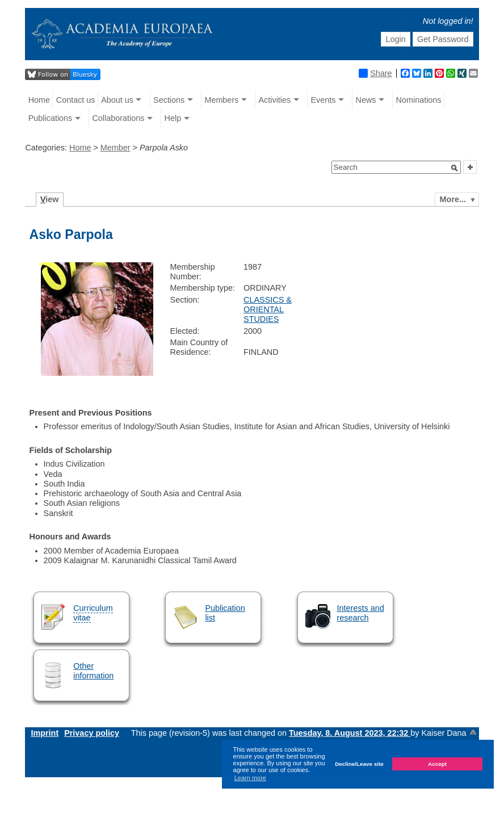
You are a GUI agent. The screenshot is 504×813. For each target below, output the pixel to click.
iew (50, 199)
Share (375, 73)
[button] (455, 168)
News (366, 100)
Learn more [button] (250, 778)
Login (395, 39)
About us (117, 100)
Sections (169, 100)
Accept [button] (437, 764)
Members (221, 100)
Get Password (443, 39)
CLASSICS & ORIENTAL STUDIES (268, 310)
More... (453, 199)
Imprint (45, 733)
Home (39, 100)
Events (323, 100)
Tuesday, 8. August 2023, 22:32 (350, 733)
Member (115, 148)
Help (173, 118)
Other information (93, 671)
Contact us (76, 100)
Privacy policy (92, 733)
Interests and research (361, 613)
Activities (274, 100)
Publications (51, 118)
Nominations (419, 100)
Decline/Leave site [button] (359, 764)
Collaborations (118, 118)
